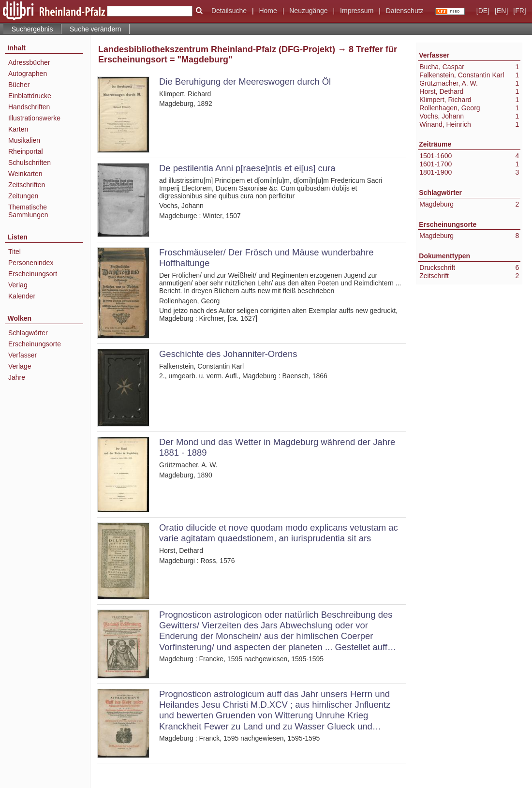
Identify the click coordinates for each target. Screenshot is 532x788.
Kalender (22, 296)
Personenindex (31, 263)
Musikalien (24, 140)
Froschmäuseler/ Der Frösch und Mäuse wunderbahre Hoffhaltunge (266, 258)
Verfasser (22, 355)
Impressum (357, 11)
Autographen (28, 74)
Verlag (18, 285)
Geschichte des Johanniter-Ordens (228, 354)
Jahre (17, 377)
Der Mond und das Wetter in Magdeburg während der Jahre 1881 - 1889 (277, 447)
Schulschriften (30, 163)
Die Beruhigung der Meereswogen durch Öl (245, 82)
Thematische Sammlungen (28, 211)
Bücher (19, 85)
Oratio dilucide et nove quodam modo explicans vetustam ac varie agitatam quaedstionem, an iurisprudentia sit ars (279, 533)
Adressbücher (29, 62)
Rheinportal (26, 151)
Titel (15, 252)
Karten (18, 129)
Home (268, 11)
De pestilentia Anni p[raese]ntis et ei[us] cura (247, 168)
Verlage (20, 366)
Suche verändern (96, 29)
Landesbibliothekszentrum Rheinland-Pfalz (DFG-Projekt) (217, 49)
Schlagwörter (28, 333)
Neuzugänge (308, 11)
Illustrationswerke (34, 118)
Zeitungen (23, 196)
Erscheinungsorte (35, 344)
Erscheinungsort (33, 274)
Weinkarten (25, 174)
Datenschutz (405, 11)
